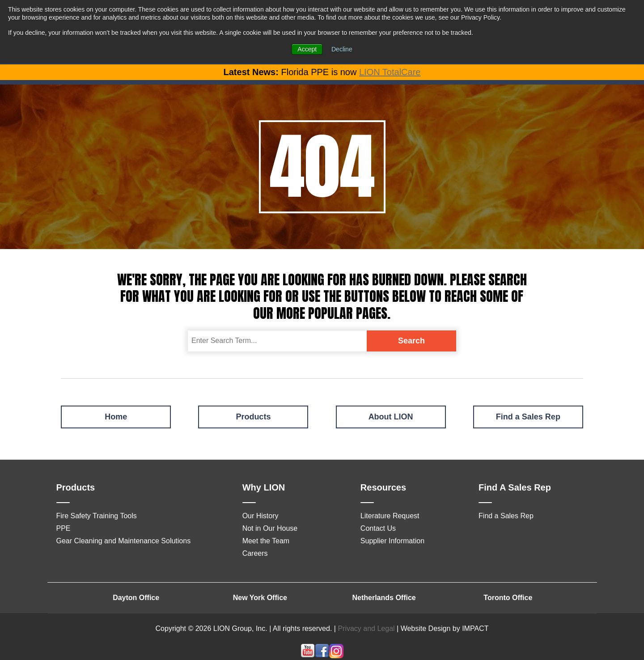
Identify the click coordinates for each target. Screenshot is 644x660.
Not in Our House (270, 528)
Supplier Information (392, 541)
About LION (391, 417)
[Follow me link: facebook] (322, 656)
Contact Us (378, 528)
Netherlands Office (384, 598)
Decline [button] (342, 49)
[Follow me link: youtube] (308, 656)
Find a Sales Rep (528, 417)
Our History (261, 516)
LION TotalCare (390, 72)
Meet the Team (266, 541)
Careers (255, 553)
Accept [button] (307, 49)
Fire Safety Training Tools (97, 516)
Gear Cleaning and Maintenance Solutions (124, 541)
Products (253, 417)
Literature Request (390, 516)
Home (116, 417)
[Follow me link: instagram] (336, 656)
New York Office (260, 598)
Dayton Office (136, 598)
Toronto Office (508, 598)
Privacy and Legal (366, 628)
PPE (64, 528)
